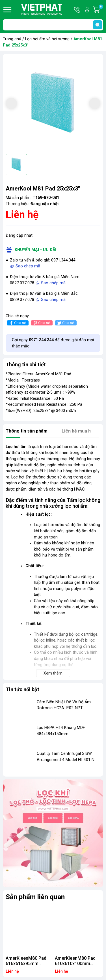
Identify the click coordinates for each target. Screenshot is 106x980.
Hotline (77, 10)
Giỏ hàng (101, 10)
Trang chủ (12, 39)
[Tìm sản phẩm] (53, 25)
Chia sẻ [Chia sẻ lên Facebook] (17, 323)
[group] (53, 104)
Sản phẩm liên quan (35, 897)
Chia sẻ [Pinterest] (41, 323)
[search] (98, 25)
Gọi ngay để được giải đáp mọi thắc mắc (53, 343)
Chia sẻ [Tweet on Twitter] (65, 323)
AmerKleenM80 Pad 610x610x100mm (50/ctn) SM (75, 964)
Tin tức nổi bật (22, 689)
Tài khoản (87, 10)
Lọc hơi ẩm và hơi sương (47, 39)
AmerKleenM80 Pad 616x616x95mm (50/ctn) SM (26, 964)
